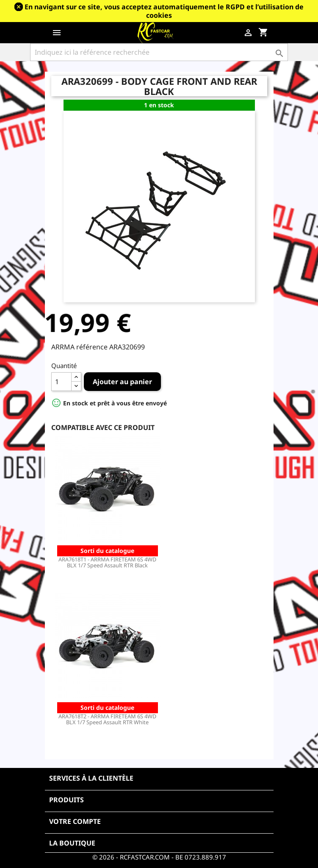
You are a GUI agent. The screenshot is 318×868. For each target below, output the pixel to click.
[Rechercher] (159, 52)
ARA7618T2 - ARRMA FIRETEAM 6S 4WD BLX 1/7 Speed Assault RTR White (107, 719)
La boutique (72, 843)
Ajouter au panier (122, 382)
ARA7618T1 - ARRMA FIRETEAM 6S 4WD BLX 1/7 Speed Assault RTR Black (107, 562)
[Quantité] (61, 382)
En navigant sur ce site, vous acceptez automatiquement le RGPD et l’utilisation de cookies (164, 11)
